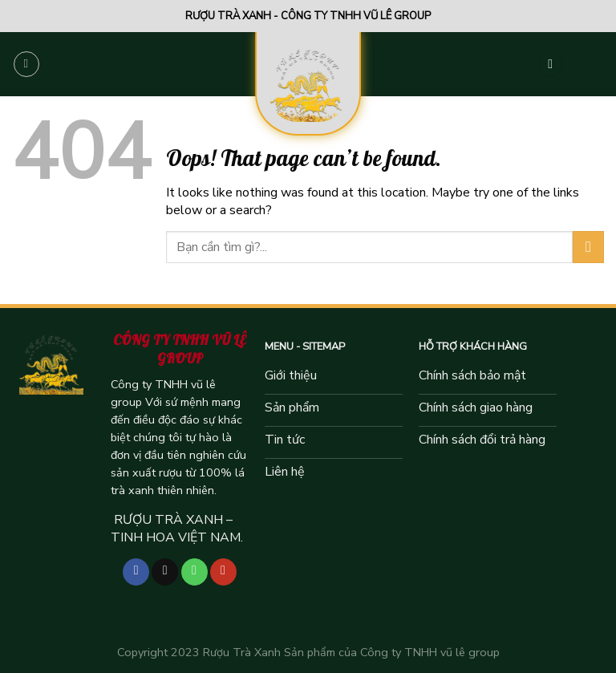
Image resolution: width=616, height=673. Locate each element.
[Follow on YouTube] (223, 572)
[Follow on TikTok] (165, 572)
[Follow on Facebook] (136, 572)
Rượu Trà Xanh (242, 652)
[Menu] (26, 64)
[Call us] (195, 572)
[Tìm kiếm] (550, 65)
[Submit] (588, 247)
